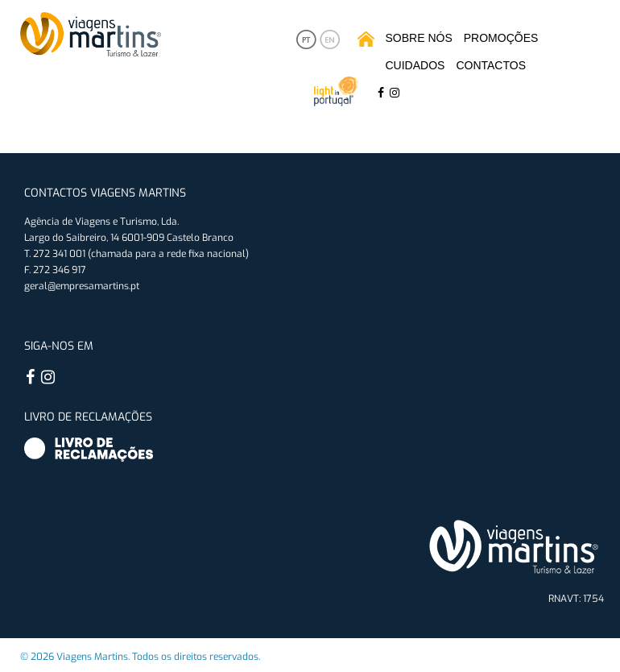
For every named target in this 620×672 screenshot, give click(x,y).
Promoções (501, 38)
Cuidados (415, 65)
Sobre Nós (419, 38)
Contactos (491, 65)
